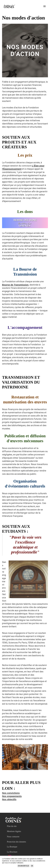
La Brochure (12, 852)
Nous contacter (13, 837)
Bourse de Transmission (15, 285)
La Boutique (12, 847)
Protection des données (16, 842)
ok (32, 866)
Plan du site (12, 826)
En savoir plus (23, 866)
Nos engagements (12, 796)
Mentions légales (14, 831)
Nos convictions (11, 793)
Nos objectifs (9, 799)
